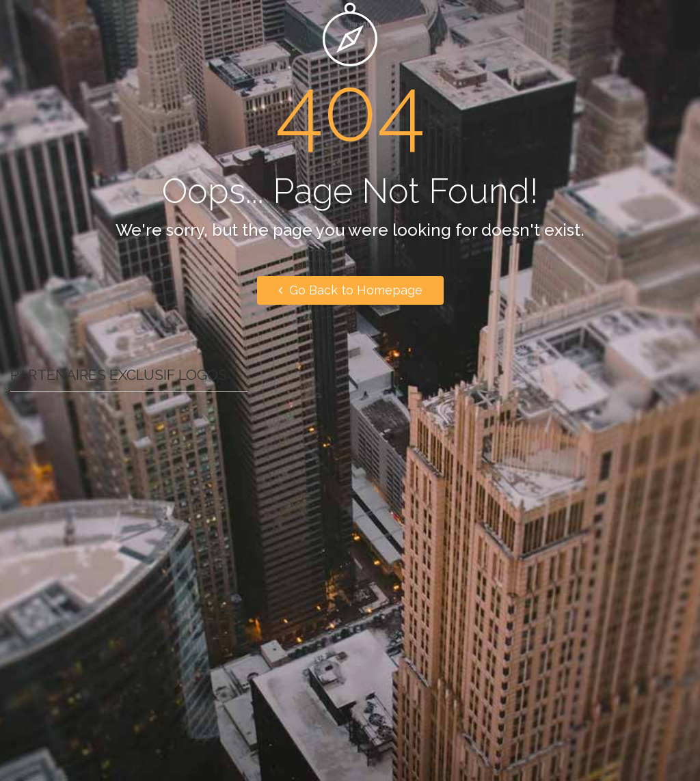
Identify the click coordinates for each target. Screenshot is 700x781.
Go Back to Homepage (350, 290)
